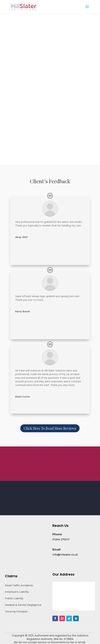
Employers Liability (17, 592)
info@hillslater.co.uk (65, 555)
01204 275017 (61, 539)
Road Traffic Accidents (19, 585)
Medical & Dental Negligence (23, 605)
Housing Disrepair (16, 612)
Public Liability (14, 598)
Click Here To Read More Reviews (50, 428)
